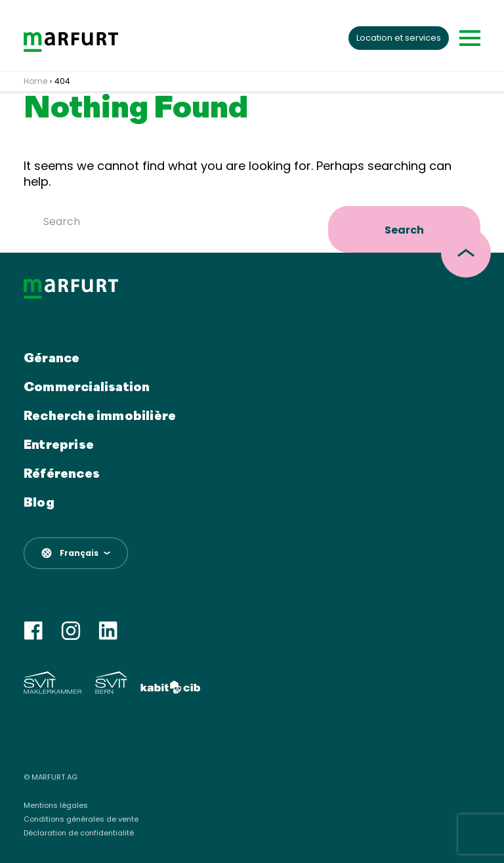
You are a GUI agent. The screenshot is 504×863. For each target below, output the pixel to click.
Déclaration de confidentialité (79, 833)
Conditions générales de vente (81, 819)
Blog (39, 503)
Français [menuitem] (79, 553)
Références (62, 474)
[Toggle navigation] (470, 38)
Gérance (52, 359)
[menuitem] (76, 553)
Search (404, 230)
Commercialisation (87, 388)
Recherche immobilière (100, 417)
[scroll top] (466, 253)
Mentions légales (56, 806)
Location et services (399, 38)
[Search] (173, 221)
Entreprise (59, 446)
